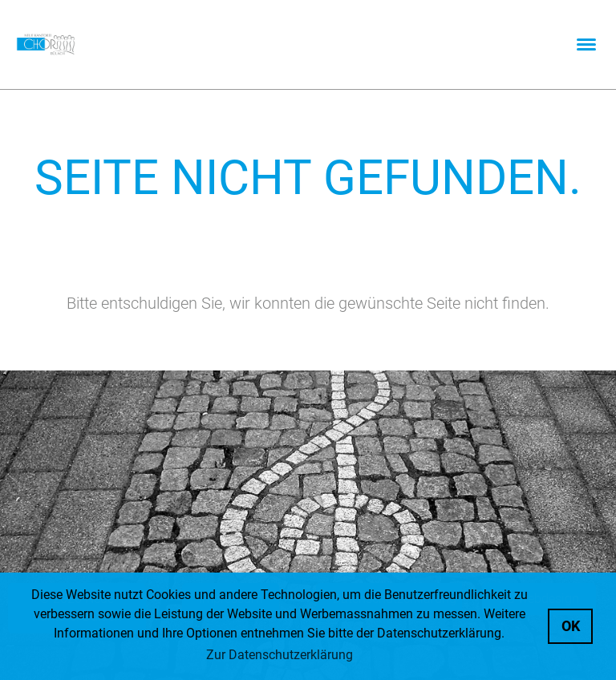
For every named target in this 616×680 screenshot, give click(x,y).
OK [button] (571, 626)
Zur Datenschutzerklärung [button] (280, 655)
